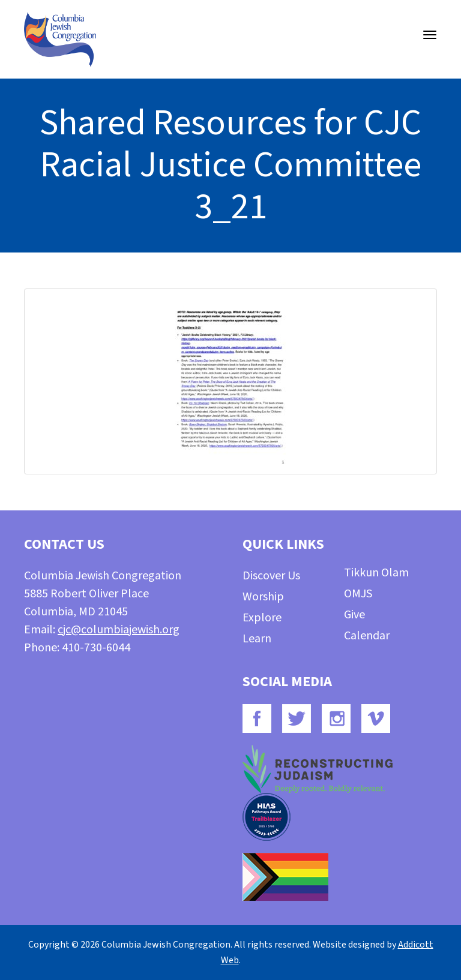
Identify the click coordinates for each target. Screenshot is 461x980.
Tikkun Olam (376, 573)
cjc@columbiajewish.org (119, 630)
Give (354, 615)
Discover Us (271, 576)
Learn (257, 639)
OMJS (358, 594)
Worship (263, 597)
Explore (262, 618)
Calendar (367, 636)
